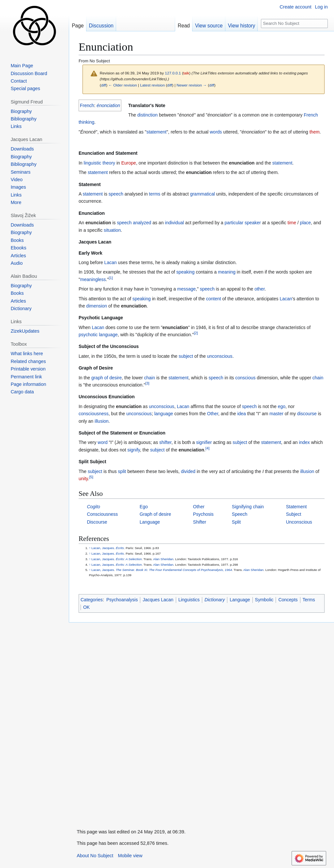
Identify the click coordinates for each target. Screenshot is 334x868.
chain (150, 378)
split (122, 471)
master (276, 414)
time (292, 223)
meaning (227, 272)
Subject (294, 514)
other (259, 289)
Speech (240, 514)
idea (241, 414)
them (315, 132)
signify (134, 450)
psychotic (88, 335)
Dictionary (215, 600)
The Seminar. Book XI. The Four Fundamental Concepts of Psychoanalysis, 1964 (174, 570)
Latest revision (152, 85)
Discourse (97, 522)
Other (213, 414)
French (87, 105)
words (216, 132)
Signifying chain (248, 507)
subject (186, 356)
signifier (204, 442)
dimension (97, 306)
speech (116, 194)
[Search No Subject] (294, 24)
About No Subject (95, 856)
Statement (296, 507)
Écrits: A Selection (129, 559)
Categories (92, 600)
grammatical (203, 194)
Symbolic (264, 600)
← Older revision (123, 85)
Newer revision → (192, 85)
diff (104, 85)
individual (175, 223)
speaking (186, 272)
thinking (86, 122)
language (108, 335)
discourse (307, 414)
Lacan (111, 262)
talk (186, 73)
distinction (147, 115)
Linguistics (189, 600)
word (102, 442)
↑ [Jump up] (90, 548)
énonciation (108, 105)
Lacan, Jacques (103, 548)
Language (150, 522)
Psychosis (203, 514)
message (186, 289)
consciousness (94, 414)
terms (155, 194)
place (305, 223)
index (304, 442)
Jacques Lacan (158, 600)
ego (282, 406)
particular (234, 223)
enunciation (242, 163)
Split (236, 522)
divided (188, 471)
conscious (245, 378)
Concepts (288, 600)
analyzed (142, 223)
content (214, 299)
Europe (129, 163)
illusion (102, 421)
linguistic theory (100, 163)
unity (83, 479)
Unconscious (299, 522)
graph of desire (106, 378)
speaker (253, 223)
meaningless (93, 279)
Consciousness (102, 514)
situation (112, 230)
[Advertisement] (118, 720)
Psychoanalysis (122, 600)
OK (86, 607)
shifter (165, 442)
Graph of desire (155, 514)
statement (156, 132)
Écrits (120, 548)
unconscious (220, 356)
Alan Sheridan (163, 559)
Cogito (93, 507)
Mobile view (130, 856)
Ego (144, 507)
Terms (309, 600)
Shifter (200, 522)
